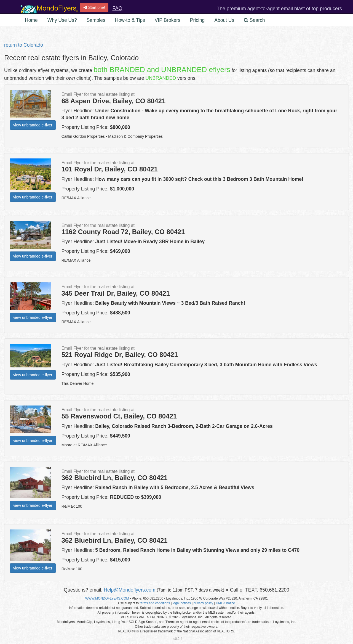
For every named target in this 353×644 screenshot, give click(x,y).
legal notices (182, 603)
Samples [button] (96, 20)
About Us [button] (224, 20)
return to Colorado (24, 45)
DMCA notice (225, 603)
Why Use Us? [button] (62, 20)
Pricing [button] (197, 20)
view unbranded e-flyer (33, 125)
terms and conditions (155, 603)
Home (31, 20)
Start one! (94, 7)
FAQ (117, 8)
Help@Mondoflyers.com (129, 590)
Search (254, 20)
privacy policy (203, 603)
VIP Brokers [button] (168, 20)
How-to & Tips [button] (130, 20)
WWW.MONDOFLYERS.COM (107, 598)
